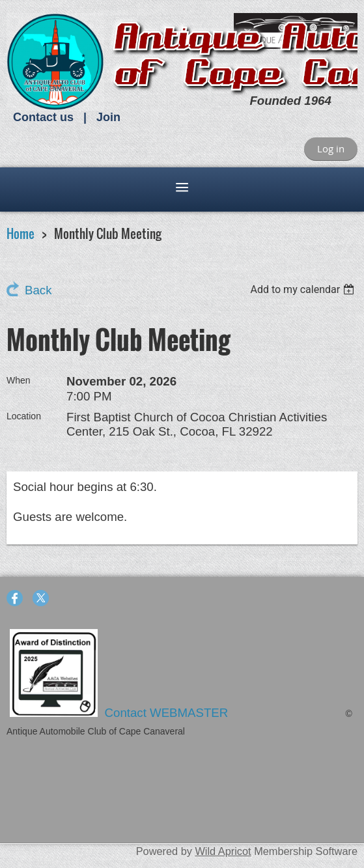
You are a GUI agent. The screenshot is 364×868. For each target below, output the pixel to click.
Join (108, 117)
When (19, 380)
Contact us (43, 117)
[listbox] (304, 289)
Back (38, 290)
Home (21, 233)
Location (24, 416)
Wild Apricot (223, 851)
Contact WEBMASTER (168, 713)
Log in (331, 148)
